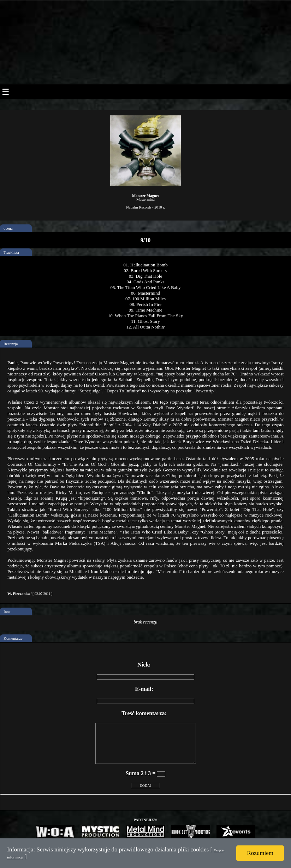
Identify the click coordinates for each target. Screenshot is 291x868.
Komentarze (13, 638)
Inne (7, 611)
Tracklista (11, 252)
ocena (8, 228)
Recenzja (11, 344)
